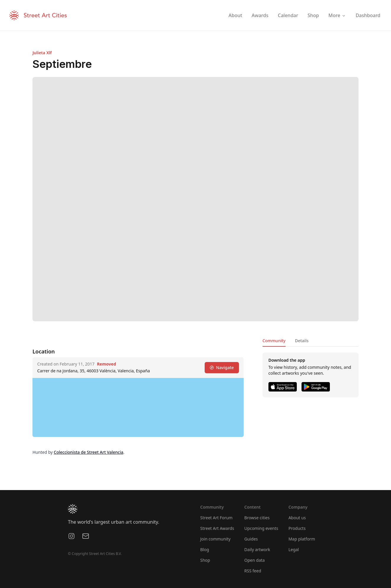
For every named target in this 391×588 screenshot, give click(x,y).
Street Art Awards (217, 528)
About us (297, 518)
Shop (205, 560)
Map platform (302, 539)
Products (297, 528)
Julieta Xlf (42, 53)
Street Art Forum (216, 518)
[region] (138, 407)
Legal (294, 549)
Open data (254, 560)
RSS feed (253, 571)
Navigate (222, 367)
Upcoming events (261, 528)
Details (302, 341)
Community (274, 341)
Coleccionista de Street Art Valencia (89, 452)
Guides (251, 539)
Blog (205, 549)
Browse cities (257, 518)
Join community (215, 539)
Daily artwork (257, 549)
